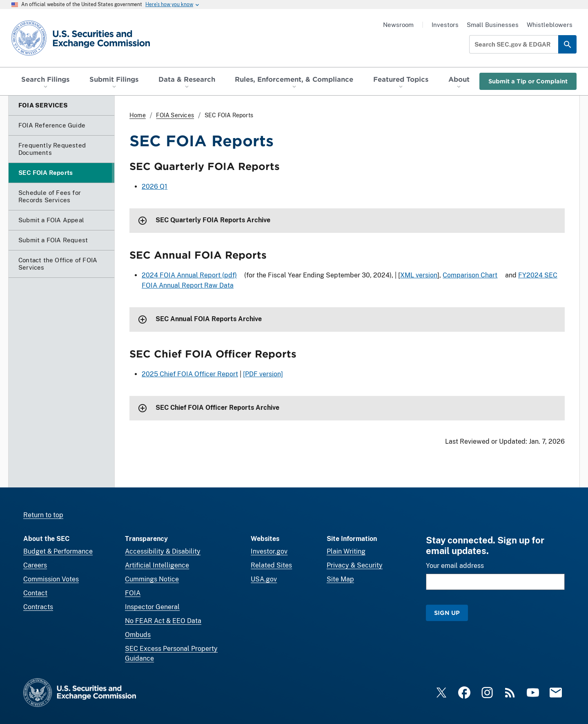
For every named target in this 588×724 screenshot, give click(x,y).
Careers (35, 565)
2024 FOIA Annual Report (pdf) (189, 275)
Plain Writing (346, 551)
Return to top (43, 515)
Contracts (38, 607)
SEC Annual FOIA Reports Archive (209, 319)
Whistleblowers (550, 25)
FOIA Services (175, 115)
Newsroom (398, 25)
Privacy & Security (355, 565)
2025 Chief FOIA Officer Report (190, 374)
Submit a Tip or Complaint (528, 81)
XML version (419, 275)
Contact (35, 593)
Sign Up (447, 613)
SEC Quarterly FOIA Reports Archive (213, 220)
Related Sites (271, 565)
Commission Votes (51, 579)
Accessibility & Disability (163, 551)
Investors (445, 25)
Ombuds (138, 635)
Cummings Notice (152, 579)
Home (138, 115)
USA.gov (264, 579)
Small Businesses (493, 25)
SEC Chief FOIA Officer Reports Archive (217, 408)
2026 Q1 (155, 187)
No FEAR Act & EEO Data (163, 621)
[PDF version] (263, 374)
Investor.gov (269, 551)
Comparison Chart (470, 275)
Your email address (455, 566)
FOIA (133, 593)
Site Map (340, 579)
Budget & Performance (58, 551)
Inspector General (152, 607)
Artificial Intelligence (157, 565)
